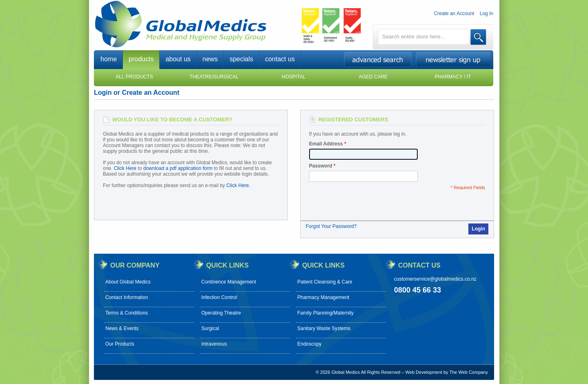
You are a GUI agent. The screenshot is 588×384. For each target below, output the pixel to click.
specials (241, 59)
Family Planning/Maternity (325, 313)
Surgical (210, 328)
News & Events (122, 328)
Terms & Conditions (127, 313)
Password (321, 166)
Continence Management (229, 282)
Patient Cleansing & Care (325, 282)
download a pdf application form (178, 168)
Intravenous (214, 344)
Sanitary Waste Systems (324, 328)
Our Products (120, 344)
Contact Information (127, 297)
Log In (487, 13)
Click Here (125, 168)
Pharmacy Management (323, 297)
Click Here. (238, 185)
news (210, 59)
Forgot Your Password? (331, 226)
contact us (280, 59)
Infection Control (219, 297)
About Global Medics (128, 282)
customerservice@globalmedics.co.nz (435, 279)
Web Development (424, 372)
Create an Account (454, 13)
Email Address (326, 144)
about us (178, 59)
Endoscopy (309, 344)
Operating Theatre (221, 313)
